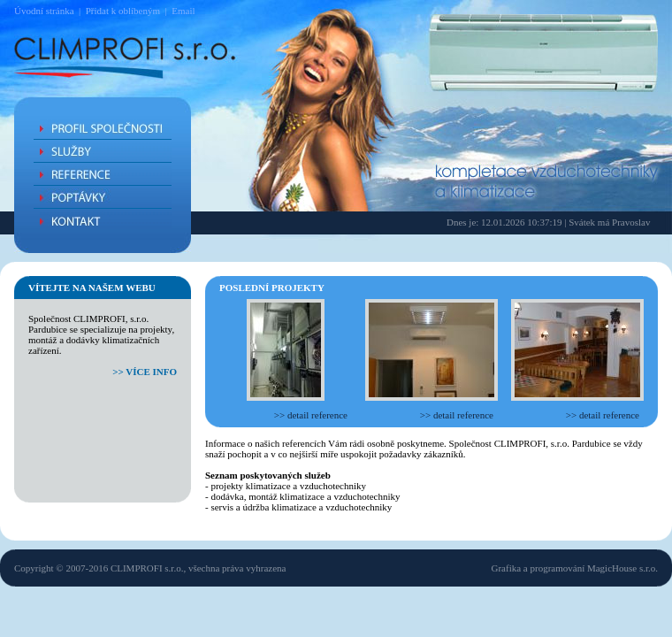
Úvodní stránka (44, 11)
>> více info (145, 372)
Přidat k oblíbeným (123, 11)
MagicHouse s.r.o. (622, 568)
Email (183, 11)
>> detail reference (311, 415)
